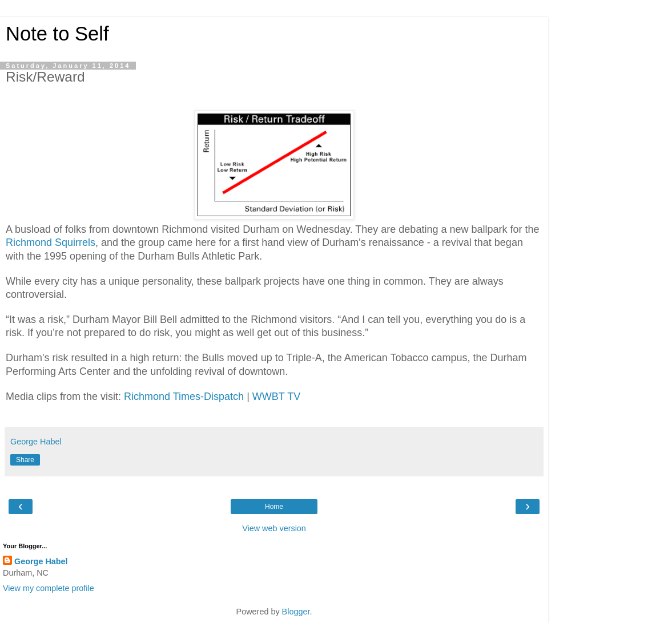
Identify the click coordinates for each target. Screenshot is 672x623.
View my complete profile (49, 588)
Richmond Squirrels (51, 242)
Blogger (296, 612)
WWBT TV (276, 397)
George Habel (41, 561)
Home (274, 507)
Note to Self (57, 34)
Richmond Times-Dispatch (184, 397)
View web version (274, 528)
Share (25, 460)
